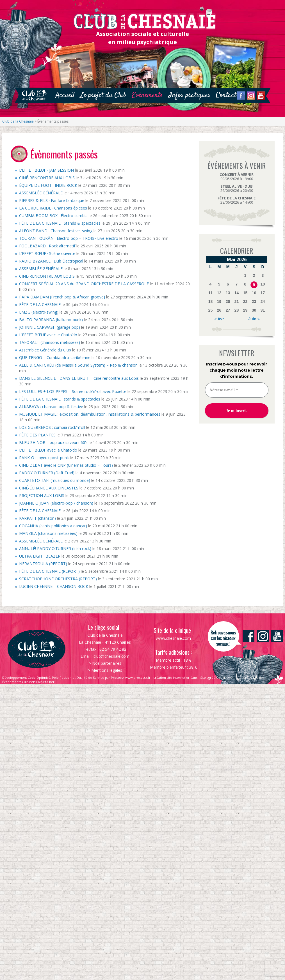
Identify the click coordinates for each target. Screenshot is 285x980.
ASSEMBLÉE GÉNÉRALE (41, 193)
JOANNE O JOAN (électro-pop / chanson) (56, 503)
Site (203, 678)
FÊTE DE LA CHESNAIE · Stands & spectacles (60, 223)
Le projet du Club (103, 95)
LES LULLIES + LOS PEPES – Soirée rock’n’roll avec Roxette (73, 391)
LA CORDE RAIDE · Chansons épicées (53, 208)
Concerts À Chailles (250, 678)
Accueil (65, 95)
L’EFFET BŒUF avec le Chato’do (48, 335)
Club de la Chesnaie (18, 121)
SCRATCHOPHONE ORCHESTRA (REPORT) (58, 579)
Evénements (147, 95)
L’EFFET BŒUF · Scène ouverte (47, 253)
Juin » (254, 319)
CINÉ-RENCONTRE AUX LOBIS (47, 178)
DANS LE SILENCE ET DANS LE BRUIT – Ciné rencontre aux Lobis (79, 378)
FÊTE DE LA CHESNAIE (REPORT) (49, 571)
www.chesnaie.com (173, 638)
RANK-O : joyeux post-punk (44, 458)
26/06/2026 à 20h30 (237, 188)
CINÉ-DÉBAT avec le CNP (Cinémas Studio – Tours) (66, 465)
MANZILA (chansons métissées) (48, 533)
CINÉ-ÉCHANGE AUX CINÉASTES (49, 488)
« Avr (219, 319)
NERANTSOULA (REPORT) (43, 564)
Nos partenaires (107, 663)
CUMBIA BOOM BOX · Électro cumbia (53, 216)
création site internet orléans (175, 678)
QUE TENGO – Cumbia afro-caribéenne (55, 357)
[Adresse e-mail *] (237, 390)
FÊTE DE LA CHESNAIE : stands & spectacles (60, 399)
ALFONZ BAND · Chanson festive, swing (56, 231)
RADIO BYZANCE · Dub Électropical (51, 261)
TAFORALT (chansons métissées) (50, 342)
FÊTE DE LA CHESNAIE (40, 304)
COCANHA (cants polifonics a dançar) (53, 526)
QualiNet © (224, 678)
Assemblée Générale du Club (45, 350)
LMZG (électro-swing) (39, 312)
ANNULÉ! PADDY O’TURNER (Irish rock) (55, 548)
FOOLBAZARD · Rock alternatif (47, 246)
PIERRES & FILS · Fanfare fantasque (52, 200)
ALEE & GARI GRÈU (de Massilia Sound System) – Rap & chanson (78, 365)
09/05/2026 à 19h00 (237, 177)
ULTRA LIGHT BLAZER (40, 556)
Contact (226, 95)
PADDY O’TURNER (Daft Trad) (47, 473)
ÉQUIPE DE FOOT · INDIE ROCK (48, 185)
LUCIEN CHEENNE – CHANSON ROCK (54, 586)
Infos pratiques (189, 95)
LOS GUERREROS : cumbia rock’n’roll (52, 427)
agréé (211, 678)
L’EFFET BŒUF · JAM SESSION (46, 170)
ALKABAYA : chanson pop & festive (51, 407)
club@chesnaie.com (111, 656)
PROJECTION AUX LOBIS (42, 495)
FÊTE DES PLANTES (37, 435)
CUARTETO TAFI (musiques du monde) (55, 480)
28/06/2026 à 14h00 (237, 200)
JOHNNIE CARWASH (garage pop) (50, 327)
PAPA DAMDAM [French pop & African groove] (62, 297)
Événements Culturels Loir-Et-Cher (28, 682)
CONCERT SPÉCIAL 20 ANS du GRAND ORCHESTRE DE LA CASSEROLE (84, 284)
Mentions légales (107, 670)
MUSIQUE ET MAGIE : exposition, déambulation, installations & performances (90, 414)
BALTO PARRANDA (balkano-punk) (51, 320)
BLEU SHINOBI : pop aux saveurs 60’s (53, 442)
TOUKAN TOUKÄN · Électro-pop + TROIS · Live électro (69, 238)
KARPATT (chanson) (37, 518)
